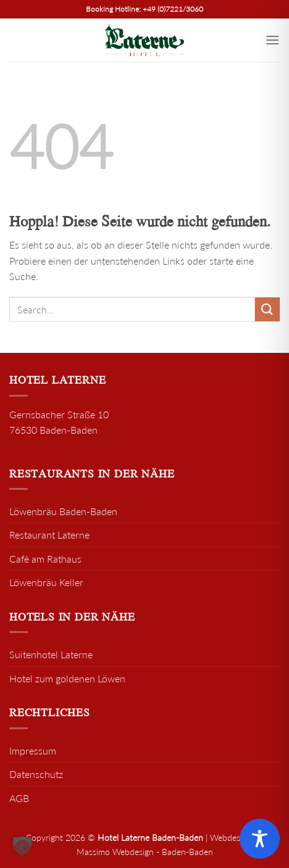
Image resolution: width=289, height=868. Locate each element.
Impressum (33, 750)
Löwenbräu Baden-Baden (63, 511)
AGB (19, 798)
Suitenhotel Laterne (51, 654)
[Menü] (272, 40)
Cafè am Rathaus (45, 559)
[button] (22, 846)
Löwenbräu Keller (46, 582)
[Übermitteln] (267, 309)
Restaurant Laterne (49, 535)
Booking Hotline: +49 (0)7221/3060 (144, 9)
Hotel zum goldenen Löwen (67, 678)
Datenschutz (36, 774)
